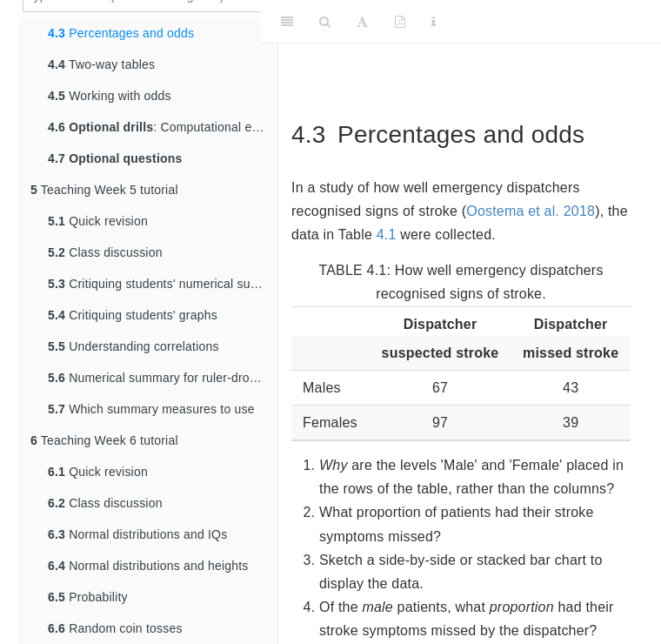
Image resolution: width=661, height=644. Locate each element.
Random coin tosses (115, 628)
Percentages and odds (121, 33)
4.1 (387, 235)
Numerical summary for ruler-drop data (163, 378)
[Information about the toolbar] (434, 22)
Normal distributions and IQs (137, 534)
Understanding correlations (134, 346)
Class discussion (105, 252)
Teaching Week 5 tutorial (104, 190)
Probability (88, 597)
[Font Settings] (362, 22)
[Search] (325, 22)
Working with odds (110, 96)
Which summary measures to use (151, 409)
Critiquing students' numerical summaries (163, 284)
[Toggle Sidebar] (287, 22)
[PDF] (400, 22)
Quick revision (98, 221)
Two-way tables (101, 64)
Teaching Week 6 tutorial (104, 440)
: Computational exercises (163, 127)
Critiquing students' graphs (133, 315)
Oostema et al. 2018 (531, 211)
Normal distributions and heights (148, 566)
